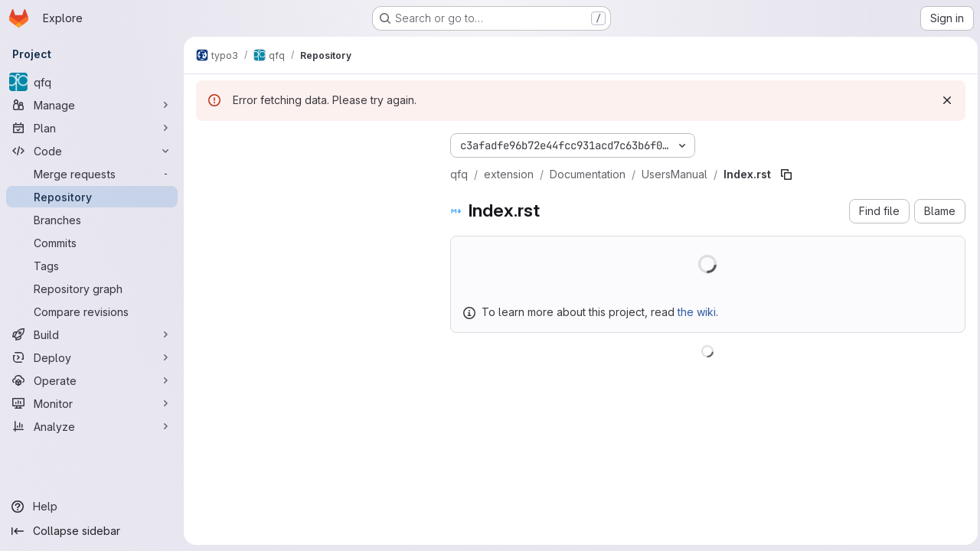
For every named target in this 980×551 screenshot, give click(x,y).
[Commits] (92, 243)
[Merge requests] (92, 174)
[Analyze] (92, 426)
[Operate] (92, 380)
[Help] (92, 507)
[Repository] (92, 197)
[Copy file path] (786, 174)
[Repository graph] (92, 289)
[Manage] (92, 105)
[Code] (92, 151)
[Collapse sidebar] (92, 531)
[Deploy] (92, 357)
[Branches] (92, 220)
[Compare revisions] (92, 311)
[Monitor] (92, 403)
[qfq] (92, 82)
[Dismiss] (943, 100)
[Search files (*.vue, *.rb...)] (311, 173)
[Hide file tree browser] (208, 142)
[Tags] (92, 266)
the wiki (697, 312)
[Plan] (92, 128)
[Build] (92, 334)
